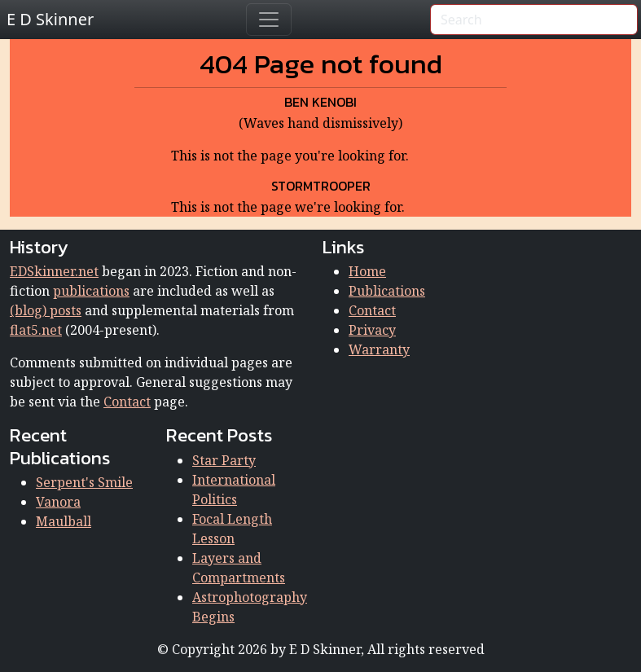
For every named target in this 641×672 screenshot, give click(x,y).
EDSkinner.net (54, 271)
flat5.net (36, 330)
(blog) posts (46, 310)
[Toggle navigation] (269, 20)
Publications (387, 291)
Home (367, 271)
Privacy (372, 330)
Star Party (224, 460)
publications (91, 291)
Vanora (58, 502)
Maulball (64, 521)
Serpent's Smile (84, 482)
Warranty (379, 349)
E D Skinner (50, 19)
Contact (127, 402)
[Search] (534, 20)
